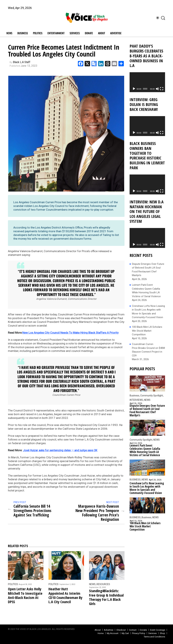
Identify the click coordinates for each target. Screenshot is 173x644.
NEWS (9, 33)
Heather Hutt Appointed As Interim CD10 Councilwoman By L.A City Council (65, 595)
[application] (147, 82)
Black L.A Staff (22, 62)
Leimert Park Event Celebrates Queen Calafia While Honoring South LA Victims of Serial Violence (146, 291)
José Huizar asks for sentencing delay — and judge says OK (61, 450)
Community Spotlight (152, 396)
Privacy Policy (139, 633)
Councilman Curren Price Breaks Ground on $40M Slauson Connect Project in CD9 (148, 350)
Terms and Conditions (154, 636)
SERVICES (75, 33)
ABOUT (102, 33)
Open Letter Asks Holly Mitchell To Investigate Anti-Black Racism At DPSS (25, 595)
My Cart (125, 633)
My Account (113, 633)
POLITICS (38, 33)
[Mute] (157, 89)
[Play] (134, 89)
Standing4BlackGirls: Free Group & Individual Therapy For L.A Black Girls (106, 597)
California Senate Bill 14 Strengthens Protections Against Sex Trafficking (33, 511)
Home (101, 633)
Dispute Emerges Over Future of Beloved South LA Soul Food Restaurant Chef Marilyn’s (148, 270)
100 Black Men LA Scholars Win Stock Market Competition (147, 331)
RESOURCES (103, 584)
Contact (133, 630)
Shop (162, 633)
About (98, 630)
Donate (143, 630)
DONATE (89, 33)
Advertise (116, 33)
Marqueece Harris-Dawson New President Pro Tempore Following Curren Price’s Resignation (96, 513)
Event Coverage (158, 630)
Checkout (121, 630)
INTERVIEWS (136, 400)
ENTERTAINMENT (56, 33)
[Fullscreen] (162, 89)
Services (152, 633)
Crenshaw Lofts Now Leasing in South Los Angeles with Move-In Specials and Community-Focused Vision (148, 312)
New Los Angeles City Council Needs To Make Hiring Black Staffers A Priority (71, 333)
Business (134, 396)
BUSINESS (23, 33)
